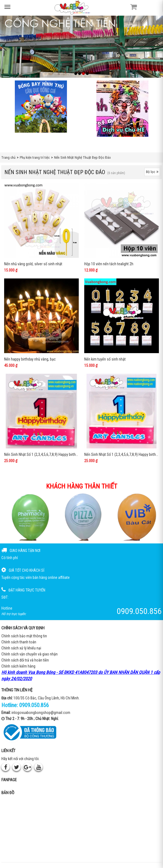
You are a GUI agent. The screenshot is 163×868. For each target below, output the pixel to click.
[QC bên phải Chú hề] (122, 109)
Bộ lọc (152, 172)
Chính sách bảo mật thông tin (24, 636)
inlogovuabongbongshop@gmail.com (41, 713)
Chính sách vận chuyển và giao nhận (29, 654)
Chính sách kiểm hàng (18, 666)
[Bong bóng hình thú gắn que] (41, 107)
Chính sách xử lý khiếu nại (21, 648)
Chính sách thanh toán (19, 642)
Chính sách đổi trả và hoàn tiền (25, 660)
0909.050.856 (34, 705)
